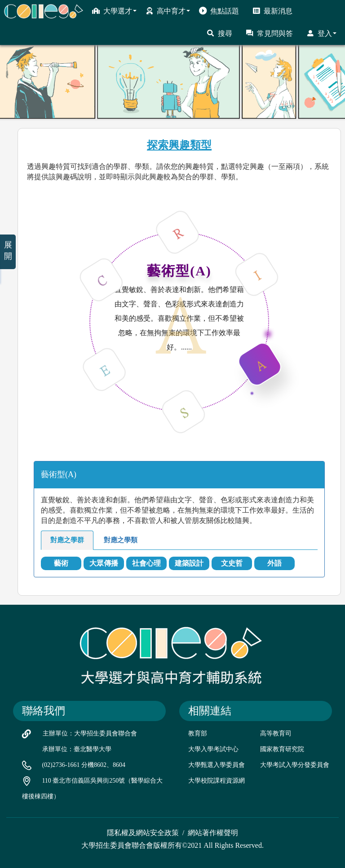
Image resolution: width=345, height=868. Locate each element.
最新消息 (272, 11)
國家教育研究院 (282, 749)
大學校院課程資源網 (217, 781)
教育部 (198, 733)
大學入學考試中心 (213, 749)
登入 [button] (321, 33)
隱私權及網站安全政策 (143, 833)
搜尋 (219, 33)
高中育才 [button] (168, 11)
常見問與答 (269, 33)
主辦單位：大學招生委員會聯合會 (90, 733)
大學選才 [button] (114, 11)
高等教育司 (276, 733)
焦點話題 (219, 11)
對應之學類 (121, 540)
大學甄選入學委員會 (217, 765)
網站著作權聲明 (213, 833)
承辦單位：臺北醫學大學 (77, 749)
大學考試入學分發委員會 (295, 765)
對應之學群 (67, 540)
